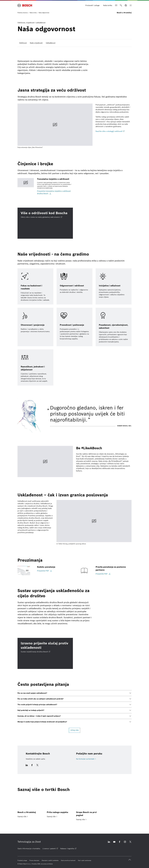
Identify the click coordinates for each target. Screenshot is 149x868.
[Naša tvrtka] (108, 5)
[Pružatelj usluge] (22, 860)
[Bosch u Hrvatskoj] (31, 806)
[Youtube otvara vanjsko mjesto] (114, 843)
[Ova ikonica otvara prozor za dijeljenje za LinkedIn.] (27, 766)
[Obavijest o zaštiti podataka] (50, 860)
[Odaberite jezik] (126, 5)
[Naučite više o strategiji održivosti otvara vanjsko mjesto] (110, 131)
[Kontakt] (116, 5)
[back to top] (130, 860)
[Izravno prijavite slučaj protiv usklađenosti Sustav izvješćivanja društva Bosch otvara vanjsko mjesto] (45, 653)
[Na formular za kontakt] (86, 759)
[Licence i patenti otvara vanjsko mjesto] (50, 849)
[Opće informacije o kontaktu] (29, 849)
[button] (74, 693)
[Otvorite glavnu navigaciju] (131, 5)
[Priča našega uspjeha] (60, 806)
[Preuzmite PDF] (45, 571)
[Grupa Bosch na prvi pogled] (89, 808)
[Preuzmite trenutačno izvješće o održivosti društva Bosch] (55, 192)
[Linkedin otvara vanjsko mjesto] (109, 843)
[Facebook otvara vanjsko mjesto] (120, 843)
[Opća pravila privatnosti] (68, 860)
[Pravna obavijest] (34, 860)
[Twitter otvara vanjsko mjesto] (130, 843)
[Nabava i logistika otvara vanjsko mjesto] (68, 849)
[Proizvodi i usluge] (92, 5)
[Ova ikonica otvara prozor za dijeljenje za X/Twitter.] (37, 766)
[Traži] (121, 5)
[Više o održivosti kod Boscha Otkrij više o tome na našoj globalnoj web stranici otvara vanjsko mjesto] (45, 223)
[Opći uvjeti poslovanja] (85, 860)
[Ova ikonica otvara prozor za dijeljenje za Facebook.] (32, 766)
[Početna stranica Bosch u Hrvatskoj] (25, 5)
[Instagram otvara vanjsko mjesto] (125, 843)
